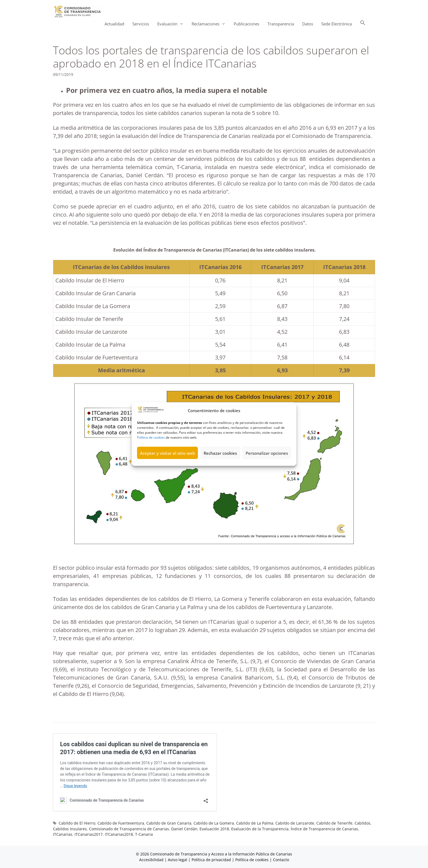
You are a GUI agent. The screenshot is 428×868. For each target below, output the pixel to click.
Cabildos (362, 823)
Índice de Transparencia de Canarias (324, 829)
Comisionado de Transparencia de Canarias (129, 829)
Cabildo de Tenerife (334, 823)
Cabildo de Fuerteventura (121, 823)
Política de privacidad (211, 860)
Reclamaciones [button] (211, 24)
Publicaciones (246, 24)
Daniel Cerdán (184, 829)
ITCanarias (63, 834)
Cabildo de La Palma (255, 823)
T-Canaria (144, 834)
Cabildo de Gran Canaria (169, 823)
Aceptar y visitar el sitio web (167, 464)
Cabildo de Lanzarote (295, 823)
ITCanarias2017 (89, 834)
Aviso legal (178, 860)
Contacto (281, 860)
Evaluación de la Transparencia (260, 829)
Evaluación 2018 (214, 829)
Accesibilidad (152, 860)
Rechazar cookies (220, 464)
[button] (363, 24)
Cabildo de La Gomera (214, 823)
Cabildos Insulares (70, 829)
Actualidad (114, 24)
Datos (308, 24)
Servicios (141, 24)
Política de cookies (151, 449)
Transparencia (281, 24)
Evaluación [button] (172, 24)
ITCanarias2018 (119, 834)
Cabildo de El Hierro (77, 823)
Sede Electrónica (337, 24)
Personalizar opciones (267, 464)
